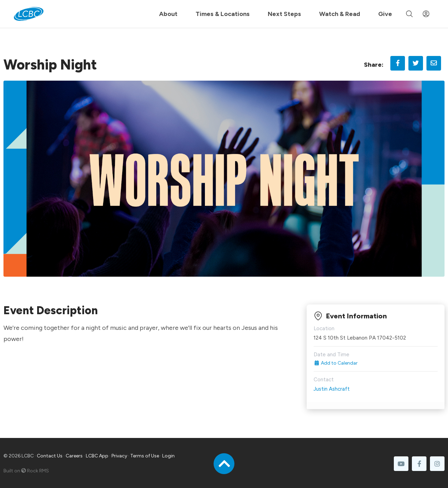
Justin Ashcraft (332, 389)
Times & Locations (223, 14)
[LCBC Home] (29, 14)
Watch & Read (340, 14)
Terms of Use (145, 456)
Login (168, 456)
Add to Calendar (336, 363)
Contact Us (50, 456)
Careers (74, 456)
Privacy (119, 456)
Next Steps (284, 14)
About (168, 14)
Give (385, 14)
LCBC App (97, 456)
